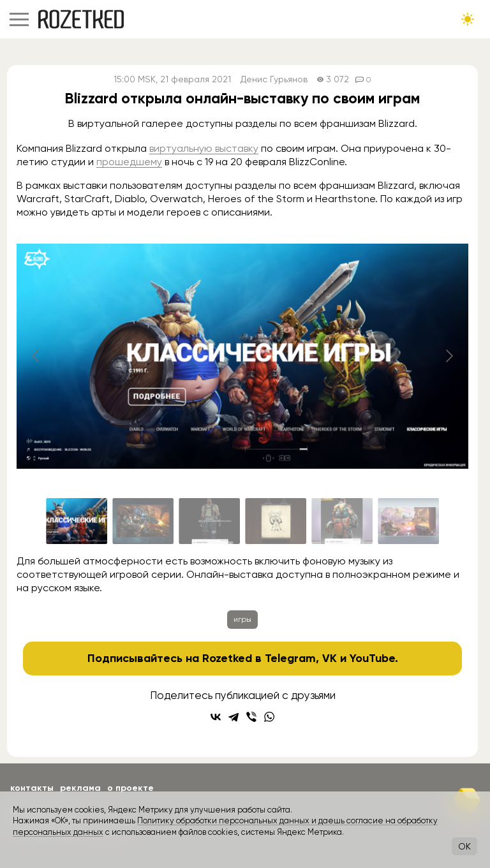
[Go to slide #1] (77, 521)
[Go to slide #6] (408, 521)
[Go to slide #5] (342, 521)
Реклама (80, 788)
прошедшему (129, 162)
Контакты (32, 788)
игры (242, 619)
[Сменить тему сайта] (468, 19)
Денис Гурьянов (274, 79)
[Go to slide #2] (143, 521)
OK (464, 846)
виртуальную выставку (204, 148)
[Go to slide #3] (209, 521)
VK (330, 658)
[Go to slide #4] (276, 521)
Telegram (290, 658)
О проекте (130, 788)
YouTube (372, 658)
